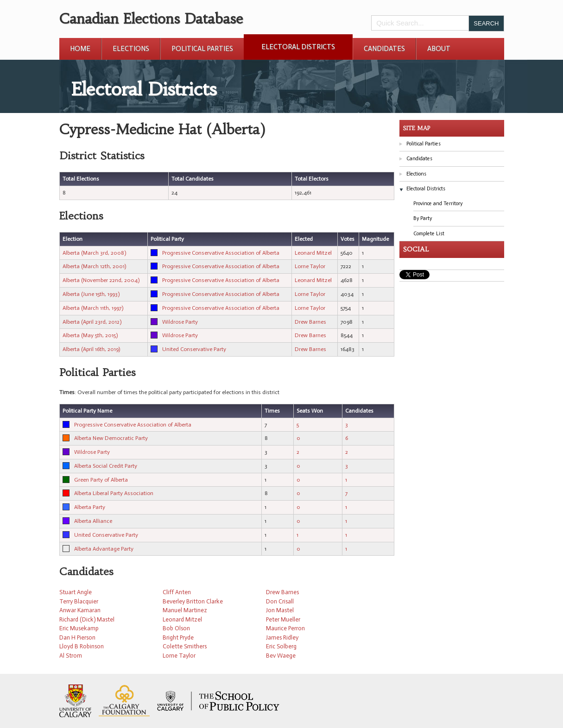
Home (80, 49)
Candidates (384, 49)
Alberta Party (90, 507)
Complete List (429, 234)
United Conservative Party (194, 349)
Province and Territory (438, 204)
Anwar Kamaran (80, 610)
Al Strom (71, 656)
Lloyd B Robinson (82, 646)
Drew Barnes (310, 322)
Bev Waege (281, 656)
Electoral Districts (298, 47)
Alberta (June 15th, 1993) (91, 294)
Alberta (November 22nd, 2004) (101, 280)
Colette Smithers (185, 646)
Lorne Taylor (310, 266)
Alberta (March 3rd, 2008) (94, 253)
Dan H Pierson (77, 637)
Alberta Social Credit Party (106, 466)
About (439, 49)
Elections (131, 49)
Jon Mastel (280, 610)
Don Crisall (280, 601)
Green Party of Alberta (101, 480)
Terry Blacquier (79, 601)
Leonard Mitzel (313, 253)
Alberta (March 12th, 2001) (94, 266)
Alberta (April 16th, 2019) (91, 349)
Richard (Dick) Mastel (87, 619)
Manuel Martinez (185, 610)
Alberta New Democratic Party (111, 438)
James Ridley (282, 637)
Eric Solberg (281, 646)
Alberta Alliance (93, 521)
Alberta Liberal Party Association (114, 493)
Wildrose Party (180, 322)
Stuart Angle (76, 592)
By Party (423, 218)
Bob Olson (176, 628)
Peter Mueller (283, 619)
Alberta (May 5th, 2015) (90, 335)
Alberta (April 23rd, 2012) (92, 322)
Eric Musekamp (79, 628)
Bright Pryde (178, 637)
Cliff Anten (177, 592)
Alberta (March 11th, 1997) (93, 308)
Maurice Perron (285, 628)
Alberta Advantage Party (104, 549)
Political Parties (202, 49)
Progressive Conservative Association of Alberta (221, 253)
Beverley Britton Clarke (193, 601)
